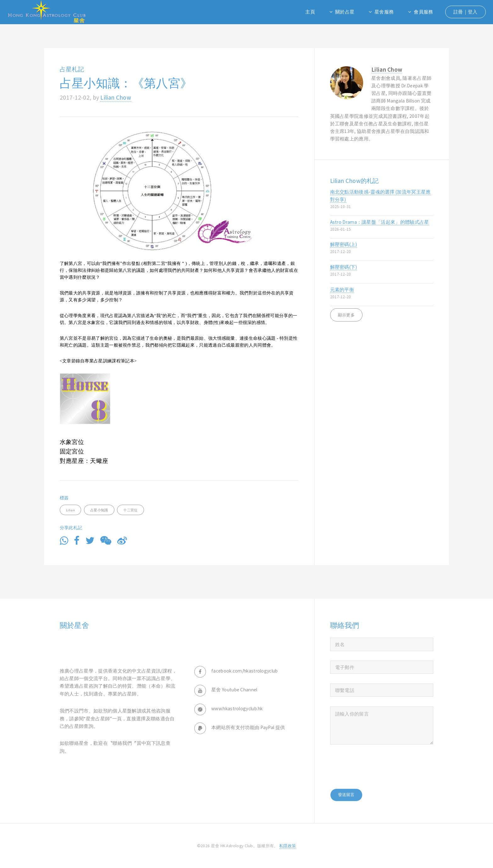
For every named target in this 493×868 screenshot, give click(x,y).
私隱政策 (288, 846)
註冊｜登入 (465, 12)
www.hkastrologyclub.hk (237, 709)
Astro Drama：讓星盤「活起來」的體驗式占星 (382, 226)
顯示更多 (346, 315)
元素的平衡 (382, 293)
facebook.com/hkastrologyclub (245, 671)
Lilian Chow (116, 97)
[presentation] (378, 766)
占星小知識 (99, 510)
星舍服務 (384, 12)
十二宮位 (130, 510)
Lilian (70, 510)
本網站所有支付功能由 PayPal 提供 (248, 727)
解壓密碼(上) (382, 248)
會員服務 (423, 12)
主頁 (310, 12)
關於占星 (345, 12)
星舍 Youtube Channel (234, 690)
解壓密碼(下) (382, 271)
